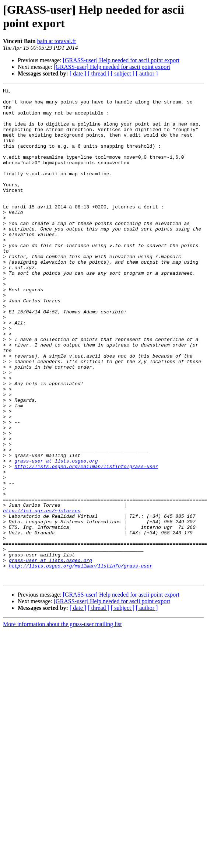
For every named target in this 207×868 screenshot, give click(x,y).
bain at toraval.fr (57, 41)
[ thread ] (99, 73)
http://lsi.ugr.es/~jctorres (42, 589)
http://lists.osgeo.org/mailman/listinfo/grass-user (86, 536)
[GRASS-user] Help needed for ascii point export (121, 60)
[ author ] (147, 73)
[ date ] (78, 73)
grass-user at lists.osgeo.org (56, 529)
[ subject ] (123, 73)
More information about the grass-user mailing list (62, 716)
